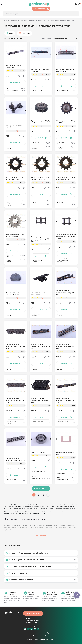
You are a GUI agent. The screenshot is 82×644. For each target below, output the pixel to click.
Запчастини (24, 21)
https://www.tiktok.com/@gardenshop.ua (32, 629)
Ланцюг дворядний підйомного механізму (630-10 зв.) (41, 400)
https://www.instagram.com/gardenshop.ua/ (25, 629)
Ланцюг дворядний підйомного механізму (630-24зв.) (66, 400)
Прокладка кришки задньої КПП (65, 453)
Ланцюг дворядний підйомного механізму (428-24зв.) (66, 293)
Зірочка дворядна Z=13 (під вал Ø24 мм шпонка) (66, 122)
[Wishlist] (19, 76)
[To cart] (16, 82)
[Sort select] (64, 38)
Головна (7, 21)
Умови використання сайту (41, 633)
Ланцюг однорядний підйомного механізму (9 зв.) (16, 459)
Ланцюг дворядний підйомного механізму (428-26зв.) (15, 347)
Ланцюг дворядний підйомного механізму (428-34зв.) (41, 347)
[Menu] (2, 4)
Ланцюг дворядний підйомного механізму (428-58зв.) (66, 347)
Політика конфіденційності (41, 636)
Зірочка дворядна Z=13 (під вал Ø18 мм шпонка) (40, 122)
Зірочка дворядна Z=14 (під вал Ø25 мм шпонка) (66, 179)
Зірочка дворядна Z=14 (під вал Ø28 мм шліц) (15, 235)
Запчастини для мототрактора (37, 21)
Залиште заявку (41, 9)
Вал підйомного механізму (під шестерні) (65, 70)
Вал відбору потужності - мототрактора (14, 67)
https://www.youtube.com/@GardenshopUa (35, 629)
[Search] (78, 14)
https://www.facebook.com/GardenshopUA (28, 629)
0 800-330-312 (32, 619)
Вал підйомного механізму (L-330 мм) (40, 70)
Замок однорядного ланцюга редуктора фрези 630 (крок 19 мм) (66, 237)
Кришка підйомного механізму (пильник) (13, 294)
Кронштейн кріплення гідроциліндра (38, 294)
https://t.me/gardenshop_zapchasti (38, 629)
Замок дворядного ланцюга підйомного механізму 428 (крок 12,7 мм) (40, 239)
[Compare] (24, 76)
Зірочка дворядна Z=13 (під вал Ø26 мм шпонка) (40, 179)
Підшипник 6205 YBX (38, 452)
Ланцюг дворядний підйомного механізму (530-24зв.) (15, 400)
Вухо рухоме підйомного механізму (14, 127)
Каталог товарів (15, 21)
